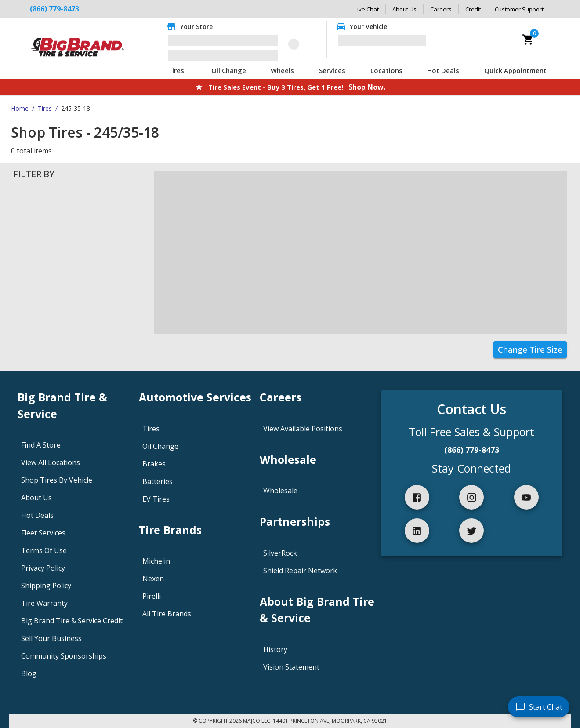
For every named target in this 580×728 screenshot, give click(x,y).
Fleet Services (43, 533)
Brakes (154, 464)
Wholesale (280, 491)
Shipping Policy (46, 586)
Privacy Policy (43, 568)
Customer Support (519, 9)
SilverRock (280, 553)
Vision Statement (291, 667)
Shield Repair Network (300, 571)
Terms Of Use (44, 550)
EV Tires (156, 499)
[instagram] (471, 497)
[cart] (528, 40)
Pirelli (152, 596)
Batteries (158, 481)
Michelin (156, 561)
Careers (441, 9)
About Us (404, 9)
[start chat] (539, 707)
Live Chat (367, 9)
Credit (473, 9)
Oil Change (229, 70)
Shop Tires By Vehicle (57, 480)
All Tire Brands (167, 614)
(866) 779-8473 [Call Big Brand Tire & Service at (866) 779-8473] (54, 9)
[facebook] (417, 497)
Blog (29, 673)
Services (332, 70)
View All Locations (51, 462)
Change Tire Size (530, 349)
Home (20, 108)
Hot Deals (443, 70)
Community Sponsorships (64, 656)
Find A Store (41, 445)
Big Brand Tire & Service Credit (72, 621)
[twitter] (471, 531)
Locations (386, 70)
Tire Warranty (44, 603)
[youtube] (526, 497)
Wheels (282, 70)
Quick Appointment (515, 70)
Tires (176, 70)
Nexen (153, 579)
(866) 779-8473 (472, 450)
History (275, 649)
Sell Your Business (51, 638)
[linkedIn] (417, 531)
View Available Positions (303, 429)
